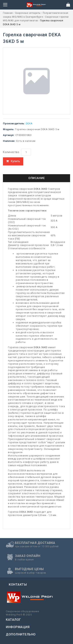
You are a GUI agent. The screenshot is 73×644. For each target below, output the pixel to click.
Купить (15, 161)
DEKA (29, 123)
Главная (8, 13)
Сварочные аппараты (28, 13)
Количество (11, 152)
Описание (36, 178)
